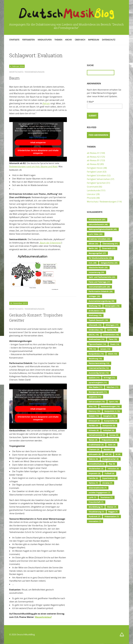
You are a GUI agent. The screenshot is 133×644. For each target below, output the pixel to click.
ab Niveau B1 (93, 160)
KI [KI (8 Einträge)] (118, 454)
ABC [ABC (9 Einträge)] (108, 454)
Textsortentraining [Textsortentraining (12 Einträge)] (99, 363)
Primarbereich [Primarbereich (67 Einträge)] (97, 220)
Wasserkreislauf (43, 617)
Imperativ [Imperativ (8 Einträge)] (95, 473)
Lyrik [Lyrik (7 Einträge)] (92, 497)
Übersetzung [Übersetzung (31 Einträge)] (110, 244)
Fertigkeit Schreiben (97, 175)
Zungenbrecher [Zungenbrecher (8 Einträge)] (111, 459)
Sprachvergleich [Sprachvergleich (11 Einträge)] (98, 383)
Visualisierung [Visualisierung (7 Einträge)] (96, 512)
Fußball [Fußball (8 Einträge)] (109, 473)
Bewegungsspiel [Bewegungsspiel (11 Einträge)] (98, 392)
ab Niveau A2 (93, 157)
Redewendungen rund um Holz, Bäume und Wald (33, 166)
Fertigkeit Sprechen (96, 183)
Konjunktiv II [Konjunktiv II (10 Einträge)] (112, 411)
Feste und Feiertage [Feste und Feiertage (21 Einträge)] (99, 282)
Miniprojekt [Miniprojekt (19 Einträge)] (112, 306)
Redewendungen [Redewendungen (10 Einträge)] (110, 406)
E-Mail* (105, 105)
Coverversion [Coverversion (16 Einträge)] (111, 335)
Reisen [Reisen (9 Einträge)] (93, 440)
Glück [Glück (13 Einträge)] (113, 354)
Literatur (91, 194)
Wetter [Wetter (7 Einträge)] (112, 507)
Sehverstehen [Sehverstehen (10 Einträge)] (97, 402)
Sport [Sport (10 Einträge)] (114, 402)
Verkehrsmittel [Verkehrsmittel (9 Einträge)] (97, 435)
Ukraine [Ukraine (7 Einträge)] (107, 483)
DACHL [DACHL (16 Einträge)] (94, 335)
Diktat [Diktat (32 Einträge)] (93, 244)
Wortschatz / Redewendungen (102, 202)
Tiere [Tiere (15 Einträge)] (113, 339)
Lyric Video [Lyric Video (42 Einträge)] (96, 234)
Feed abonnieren (98, 135)
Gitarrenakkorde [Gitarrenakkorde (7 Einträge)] (98, 488)
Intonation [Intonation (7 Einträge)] (95, 521)
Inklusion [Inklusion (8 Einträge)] (113, 469)
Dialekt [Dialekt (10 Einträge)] (94, 416)
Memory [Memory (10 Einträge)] (94, 411)
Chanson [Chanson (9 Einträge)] (94, 450)
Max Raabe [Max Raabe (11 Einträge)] (96, 387)
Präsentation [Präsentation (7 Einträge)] (112, 517)
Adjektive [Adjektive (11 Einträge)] (95, 397)
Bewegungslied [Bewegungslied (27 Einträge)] (97, 253)
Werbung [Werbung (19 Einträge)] (95, 306)
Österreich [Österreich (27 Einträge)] (109, 248)
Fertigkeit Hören (95, 168)
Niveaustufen (45, 40)
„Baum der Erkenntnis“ (50, 243)
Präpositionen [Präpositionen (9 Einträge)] (109, 440)
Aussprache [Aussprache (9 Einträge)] (111, 421)
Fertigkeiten (28, 40)
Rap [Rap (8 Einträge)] (112, 464)
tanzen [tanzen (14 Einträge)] (105, 349)
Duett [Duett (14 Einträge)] (115, 344)
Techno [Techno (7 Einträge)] (93, 483)
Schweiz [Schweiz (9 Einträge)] (94, 430)
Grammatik (92, 187)
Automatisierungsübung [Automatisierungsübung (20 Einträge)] (102, 301)
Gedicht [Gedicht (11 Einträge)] (94, 378)
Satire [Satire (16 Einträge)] (112, 330)
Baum (14, 78)
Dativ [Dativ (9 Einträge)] (112, 445)
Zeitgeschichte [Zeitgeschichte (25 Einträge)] (109, 263)
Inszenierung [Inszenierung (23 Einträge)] (96, 272)
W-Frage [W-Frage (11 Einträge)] (109, 378)
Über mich (80, 40)
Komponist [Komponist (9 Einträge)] (109, 426)
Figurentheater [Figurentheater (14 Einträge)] (97, 344)
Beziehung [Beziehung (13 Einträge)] (95, 359)
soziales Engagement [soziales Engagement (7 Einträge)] (99, 493)
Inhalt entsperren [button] (38, 142)
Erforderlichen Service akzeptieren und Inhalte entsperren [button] (38, 152)
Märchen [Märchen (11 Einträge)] (112, 387)
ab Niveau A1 (93, 153)
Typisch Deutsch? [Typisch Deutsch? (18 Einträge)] (98, 320)
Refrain (46, 103)
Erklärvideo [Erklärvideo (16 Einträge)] (96, 330)
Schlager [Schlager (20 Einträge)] (94, 296)
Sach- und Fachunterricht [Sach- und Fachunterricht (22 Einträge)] (102, 277)
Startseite (14, 40)
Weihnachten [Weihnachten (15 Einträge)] (97, 339)
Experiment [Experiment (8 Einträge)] (109, 478)
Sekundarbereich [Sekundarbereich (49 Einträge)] (98, 225)
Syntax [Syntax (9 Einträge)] (114, 435)
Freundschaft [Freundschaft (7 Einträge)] (96, 502)
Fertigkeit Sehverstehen (98, 179)
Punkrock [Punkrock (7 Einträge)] (94, 517)
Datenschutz (109, 40)
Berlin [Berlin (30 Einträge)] (93, 248)
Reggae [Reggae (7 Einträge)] (113, 512)
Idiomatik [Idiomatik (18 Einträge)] (95, 325)
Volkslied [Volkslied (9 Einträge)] (109, 430)
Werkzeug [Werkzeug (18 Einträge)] (95, 315)
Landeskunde (93, 190)
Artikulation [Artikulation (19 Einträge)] (96, 311)
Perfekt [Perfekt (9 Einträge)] (93, 426)
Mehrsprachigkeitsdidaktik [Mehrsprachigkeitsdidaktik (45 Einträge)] (103, 229)
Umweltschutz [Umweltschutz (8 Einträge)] (97, 464)
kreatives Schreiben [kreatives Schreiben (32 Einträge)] (99, 239)
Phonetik (91, 198)
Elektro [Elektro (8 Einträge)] (93, 459)
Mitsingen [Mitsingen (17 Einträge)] (112, 325)
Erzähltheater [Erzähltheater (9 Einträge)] (96, 445)
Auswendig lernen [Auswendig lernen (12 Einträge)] (99, 373)
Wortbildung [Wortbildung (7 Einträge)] (96, 507)
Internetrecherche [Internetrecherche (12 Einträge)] (99, 368)
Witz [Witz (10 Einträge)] (93, 406)
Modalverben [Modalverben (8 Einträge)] (96, 469)
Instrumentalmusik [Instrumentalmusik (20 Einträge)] (99, 287)
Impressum (94, 40)
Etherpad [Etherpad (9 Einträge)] (94, 421)
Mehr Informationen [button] (38, 137)
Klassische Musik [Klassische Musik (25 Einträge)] (98, 268)
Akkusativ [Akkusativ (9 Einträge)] (95, 454)
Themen (58, 40)
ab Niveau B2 (93, 164)
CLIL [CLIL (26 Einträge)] (93, 263)
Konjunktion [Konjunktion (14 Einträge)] (96, 354)
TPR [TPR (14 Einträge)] (92, 349)
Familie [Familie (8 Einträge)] (93, 478)
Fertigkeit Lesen (95, 172)
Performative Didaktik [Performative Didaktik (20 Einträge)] (101, 291)
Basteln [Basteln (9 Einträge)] (108, 450)
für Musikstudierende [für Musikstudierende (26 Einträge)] (100, 258)
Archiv (68, 40)
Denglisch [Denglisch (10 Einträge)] (109, 416)
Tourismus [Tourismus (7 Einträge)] (107, 497)
